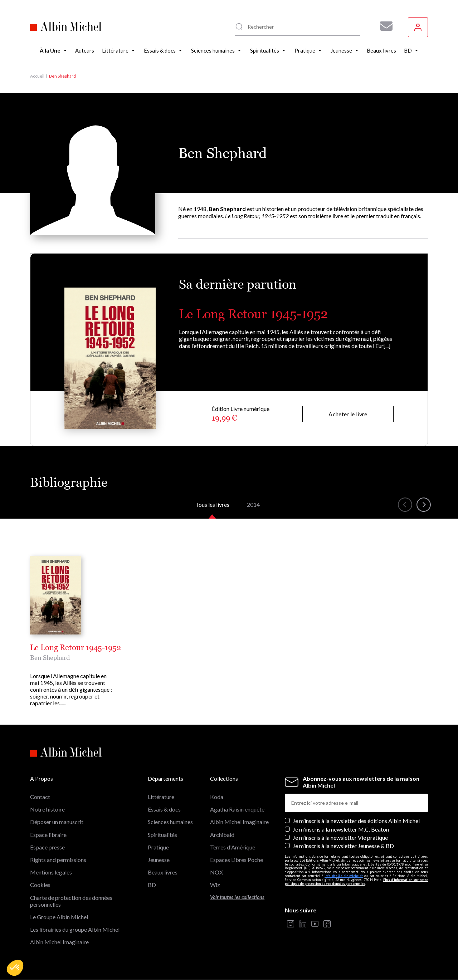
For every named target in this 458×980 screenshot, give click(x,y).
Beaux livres (163, 872)
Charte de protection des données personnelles (71, 901)
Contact (40, 797)
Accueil (37, 76)
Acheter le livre (348, 414)
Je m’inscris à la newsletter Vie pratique (340, 837)
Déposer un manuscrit (57, 822)
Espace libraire (48, 835)
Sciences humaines (170, 822)
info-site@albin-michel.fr (344, 876)
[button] (15, 968)
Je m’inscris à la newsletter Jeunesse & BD (343, 846)
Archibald (222, 835)
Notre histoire (47, 809)
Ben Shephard (50, 658)
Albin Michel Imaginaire (59, 942)
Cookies (40, 885)
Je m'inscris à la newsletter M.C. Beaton (341, 829)
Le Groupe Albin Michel (59, 917)
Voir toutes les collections (237, 897)
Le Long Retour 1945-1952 (253, 314)
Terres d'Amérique (233, 847)
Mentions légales (51, 872)
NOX (216, 872)
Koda (217, 797)
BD (152, 885)
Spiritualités (162, 835)
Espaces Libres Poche (237, 860)
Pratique (158, 847)
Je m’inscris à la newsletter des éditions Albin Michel (356, 821)
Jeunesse (159, 860)
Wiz (215, 885)
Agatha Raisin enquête (237, 809)
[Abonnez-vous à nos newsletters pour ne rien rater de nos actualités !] (384, 26)
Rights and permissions (58, 860)
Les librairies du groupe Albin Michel (75, 929)
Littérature (161, 797)
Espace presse (47, 847)
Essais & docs (164, 809)
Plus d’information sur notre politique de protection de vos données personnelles (356, 882)
